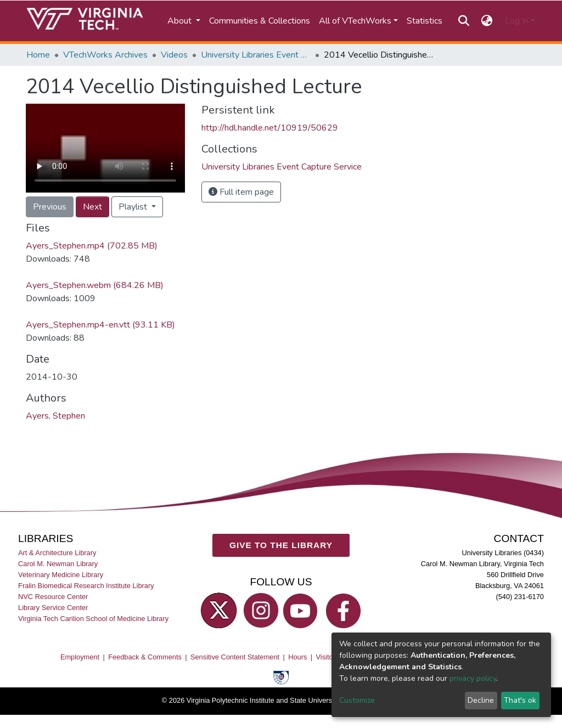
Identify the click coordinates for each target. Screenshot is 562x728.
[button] (487, 21)
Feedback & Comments (145, 657)
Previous (50, 207)
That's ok (520, 700)
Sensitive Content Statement (235, 657)
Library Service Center (53, 608)
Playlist (134, 207)
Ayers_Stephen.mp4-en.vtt (100, 325)
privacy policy (473, 678)
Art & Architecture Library (57, 553)
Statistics (425, 21)
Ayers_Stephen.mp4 (92, 246)
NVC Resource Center (53, 597)
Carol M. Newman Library (58, 564)
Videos (174, 55)
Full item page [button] (241, 192)
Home (38, 55)
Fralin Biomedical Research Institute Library (86, 586)
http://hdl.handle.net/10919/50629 (270, 128)
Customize (357, 700)
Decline (481, 700)
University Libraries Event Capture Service (256, 55)
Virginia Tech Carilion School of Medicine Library (93, 619)
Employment (80, 657)
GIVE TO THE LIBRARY (281, 545)
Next (92, 207)
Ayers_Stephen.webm (95, 285)
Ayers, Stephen (55, 416)
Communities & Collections (260, 21)
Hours (297, 657)
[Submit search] (463, 21)
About (181, 21)
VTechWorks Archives (105, 55)
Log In (517, 21)
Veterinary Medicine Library (61, 575)
